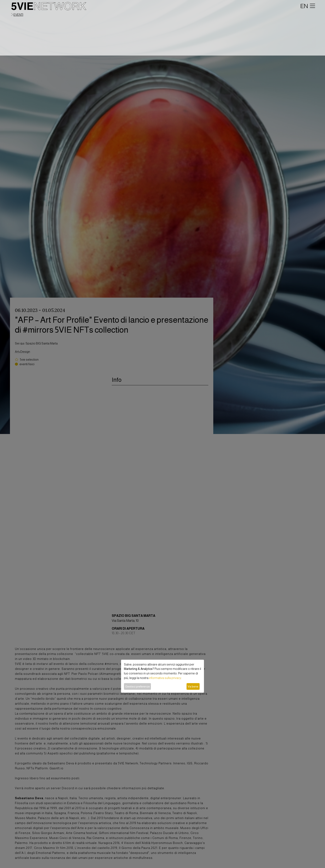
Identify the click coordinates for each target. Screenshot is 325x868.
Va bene (193, 686)
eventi (18, 15)
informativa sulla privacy (165, 678)
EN (304, 6)
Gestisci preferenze (138, 686)
